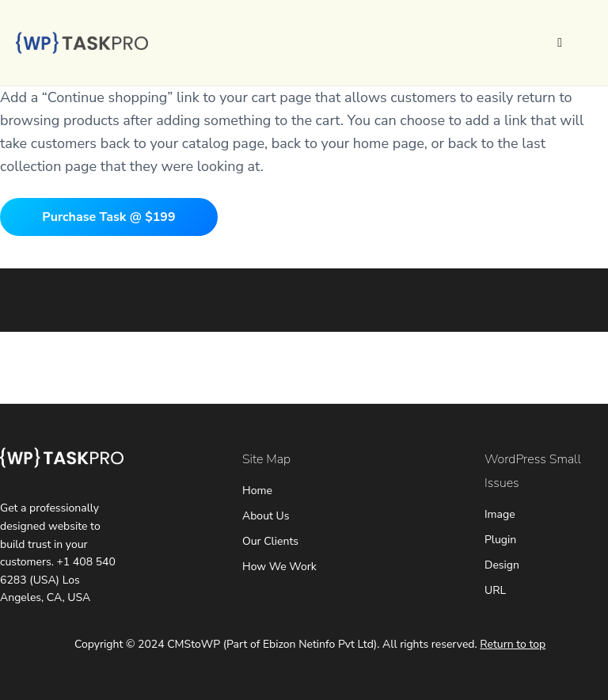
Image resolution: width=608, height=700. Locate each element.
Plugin (500, 540)
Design (502, 565)
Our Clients (270, 541)
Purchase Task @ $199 (108, 217)
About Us (266, 516)
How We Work (279, 567)
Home (257, 491)
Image (500, 514)
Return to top (513, 644)
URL (495, 590)
